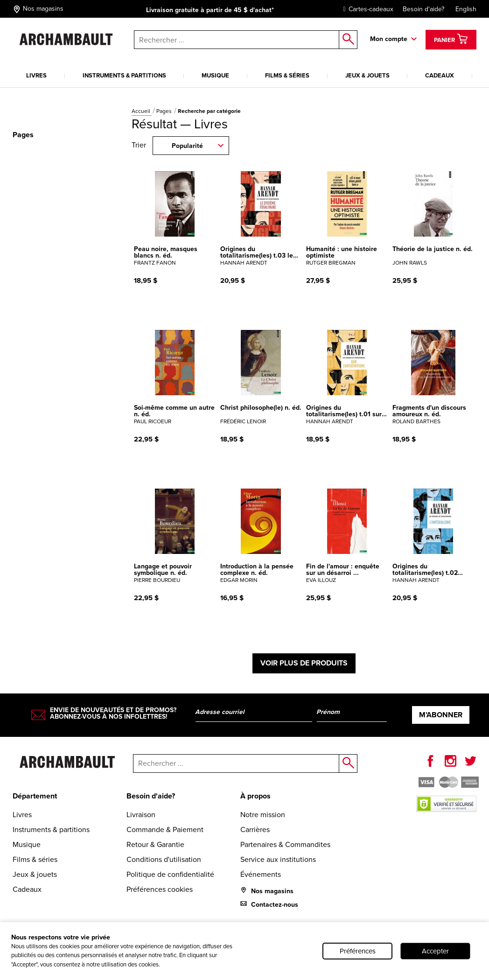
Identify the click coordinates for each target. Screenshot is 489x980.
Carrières (255, 829)
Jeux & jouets (367, 75)
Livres (36, 75)
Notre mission (263, 815)
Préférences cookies (160, 889)
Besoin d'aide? (423, 9)
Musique (215, 75)
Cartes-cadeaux (366, 9)
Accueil (142, 111)
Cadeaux (440, 75)
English (466, 9)
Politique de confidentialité (170, 874)
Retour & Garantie (155, 844)
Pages (165, 111)
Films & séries (287, 75)
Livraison (141, 815)
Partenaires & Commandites (285, 844)
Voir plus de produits (304, 663)
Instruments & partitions (124, 75)
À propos (255, 796)
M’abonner (441, 715)
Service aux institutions (278, 859)
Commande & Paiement (165, 829)
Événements (261, 874)
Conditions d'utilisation (164, 859)
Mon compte (389, 39)
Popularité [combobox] (187, 146)
